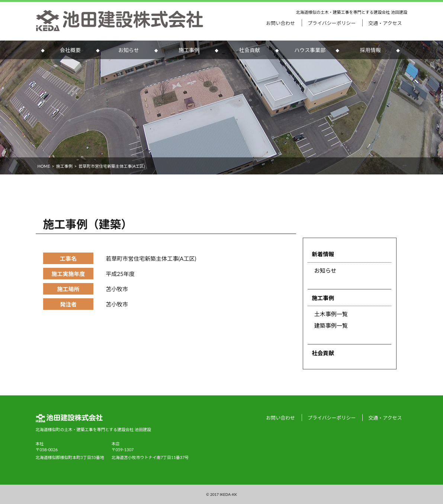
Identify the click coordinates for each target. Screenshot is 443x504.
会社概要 (70, 50)
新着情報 (323, 254)
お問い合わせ (280, 23)
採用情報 (370, 50)
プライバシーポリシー (332, 23)
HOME (44, 166)
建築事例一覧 (331, 325)
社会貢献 (250, 50)
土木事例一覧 (331, 314)
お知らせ (129, 50)
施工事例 (189, 50)
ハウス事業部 (310, 50)
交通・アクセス (385, 23)
